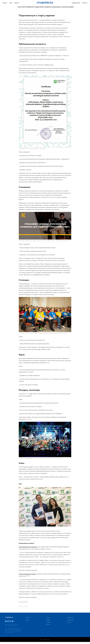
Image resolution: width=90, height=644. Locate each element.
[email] (8, 623)
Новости (27, 622)
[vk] (6, 623)
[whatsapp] (10, 623)
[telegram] (13, 623)
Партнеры (48, 624)
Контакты (85, 3)
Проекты (48, 626)
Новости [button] (5, 3)
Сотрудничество (76, 3)
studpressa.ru (12, 634)
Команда (48, 622)
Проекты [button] (17, 3)
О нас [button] (11, 3)
